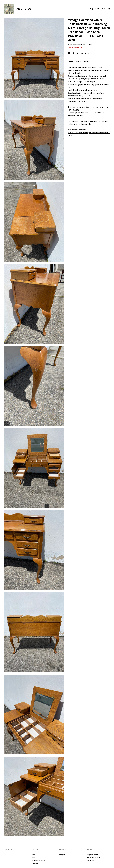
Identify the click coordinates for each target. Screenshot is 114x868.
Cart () (103, 9)
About (97, 9)
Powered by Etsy (92, 860)
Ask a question (86, 53)
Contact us (35, 863)
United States (81, 44)
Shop (91, 9)
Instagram (62, 855)
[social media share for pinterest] (78, 53)
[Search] (109, 9)
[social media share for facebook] (69, 53)
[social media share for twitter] (74, 53)
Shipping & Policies (83, 61)
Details (71, 61)
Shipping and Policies (38, 860)
